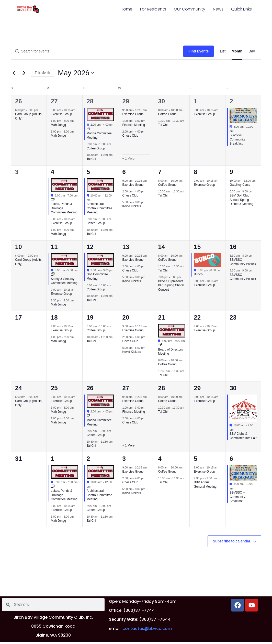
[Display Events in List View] (223, 51)
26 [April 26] (19, 101)
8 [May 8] (195, 172)
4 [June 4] (160, 459)
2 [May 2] (231, 101)
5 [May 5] (88, 172)
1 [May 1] (195, 101)
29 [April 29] (126, 101)
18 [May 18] (54, 317)
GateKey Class (240, 185)
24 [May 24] (19, 388)
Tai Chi (91, 159)
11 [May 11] (54, 247)
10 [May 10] (19, 247)
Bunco (198, 274)
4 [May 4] (53, 172)
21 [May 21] (161, 317)
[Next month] (24, 73)
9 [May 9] (231, 172)
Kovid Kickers (132, 206)
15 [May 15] (197, 247)
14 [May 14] (161, 247)
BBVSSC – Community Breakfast (237, 139)
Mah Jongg (58, 125)
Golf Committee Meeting (97, 276)
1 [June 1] (53, 459)
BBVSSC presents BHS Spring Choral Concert (171, 285)
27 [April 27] (54, 101)
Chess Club (130, 136)
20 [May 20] (126, 317)
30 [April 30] (161, 101)
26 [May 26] (90, 388)
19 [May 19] (90, 317)
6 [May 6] (124, 172)
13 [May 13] (126, 247)
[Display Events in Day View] (252, 51)
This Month (42, 73)
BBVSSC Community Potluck (243, 277)
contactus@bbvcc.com (147, 629)
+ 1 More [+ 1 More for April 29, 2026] (129, 159)
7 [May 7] (160, 172)
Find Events (199, 51)
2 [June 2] (88, 459)
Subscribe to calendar (232, 541)
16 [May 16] (233, 247)
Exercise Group (61, 114)
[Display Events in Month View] (237, 51)
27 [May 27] (126, 388)
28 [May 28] (161, 388)
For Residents (153, 9)
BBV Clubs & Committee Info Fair (243, 436)
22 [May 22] (197, 317)
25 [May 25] (54, 388)
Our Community (190, 9)
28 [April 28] (90, 101)
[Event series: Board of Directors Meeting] (160, 345)
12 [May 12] (90, 247)
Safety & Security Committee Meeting (64, 281)
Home (127, 9)
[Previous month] (14, 73)
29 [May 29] (197, 388)
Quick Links (241, 9)
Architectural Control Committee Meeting (99, 208)
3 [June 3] (124, 459)
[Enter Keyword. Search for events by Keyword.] (97, 51)
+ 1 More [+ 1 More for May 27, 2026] (129, 445)
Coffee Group (96, 148)
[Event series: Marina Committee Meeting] (88, 129)
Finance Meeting (134, 125)
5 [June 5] (195, 459)
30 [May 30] (233, 388)
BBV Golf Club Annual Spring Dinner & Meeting (241, 200)
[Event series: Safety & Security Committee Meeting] (53, 275)
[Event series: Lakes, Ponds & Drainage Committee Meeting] (53, 200)
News (218, 9)
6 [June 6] (231, 459)
